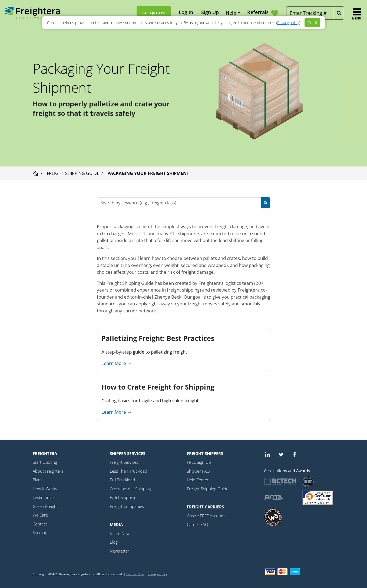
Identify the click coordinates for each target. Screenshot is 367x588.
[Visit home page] (36, 173)
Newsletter (120, 551)
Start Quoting (45, 462)
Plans (38, 480)
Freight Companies (127, 506)
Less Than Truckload (128, 471)
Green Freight (45, 506)
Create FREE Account (206, 516)
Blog (114, 542)
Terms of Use (135, 574)
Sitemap (40, 533)
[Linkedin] (267, 454)
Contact (40, 524)
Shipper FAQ (198, 471)
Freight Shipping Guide (73, 173)
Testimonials (44, 497)
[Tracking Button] (339, 13)
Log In (186, 12)
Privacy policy (288, 23)
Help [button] (231, 13)
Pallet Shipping (123, 497)
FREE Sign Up (199, 462)
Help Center (198, 480)
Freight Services (124, 462)
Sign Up (210, 12)
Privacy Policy (157, 574)
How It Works (45, 489)
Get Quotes (154, 13)
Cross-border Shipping (130, 489)
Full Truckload (122, 480)
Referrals (263, 13)
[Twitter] (281, 454)
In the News (121, 533)
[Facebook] (295, 454)
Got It (312, 23)
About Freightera (48, 471)
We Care (40, 515)
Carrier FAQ (197, 524)
